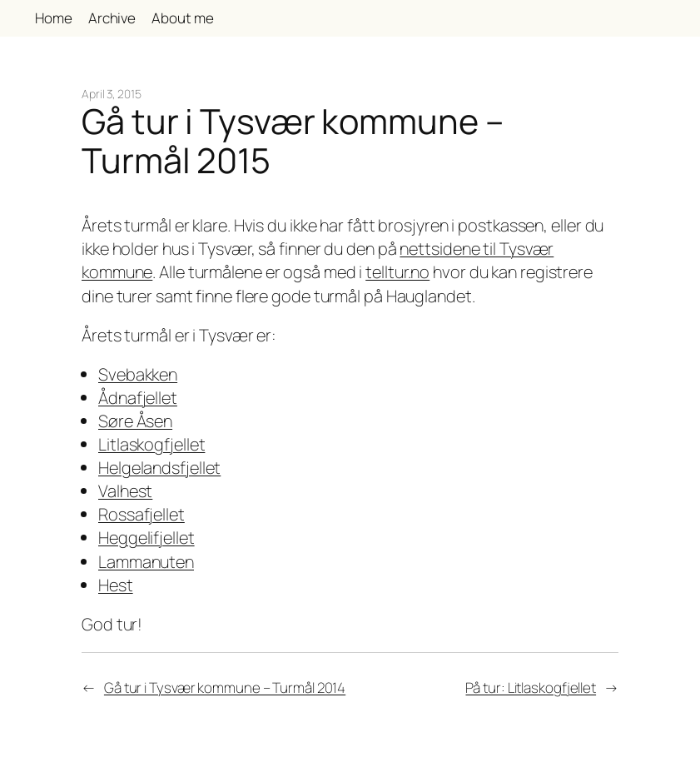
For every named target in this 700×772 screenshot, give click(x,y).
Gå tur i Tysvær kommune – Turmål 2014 (225, 687)
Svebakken (138, 374)
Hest (116, 585)
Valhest (125, 491)
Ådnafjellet (138, 398)
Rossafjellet (141, 514)
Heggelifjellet (146, 538)
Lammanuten (146, 562)
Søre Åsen (135, 421)
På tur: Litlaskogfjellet (531, 687)
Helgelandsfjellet (159, 468)
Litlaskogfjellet (151, 444)
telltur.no (397, 272)
